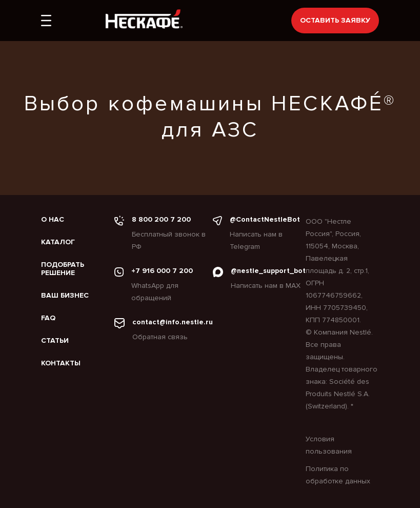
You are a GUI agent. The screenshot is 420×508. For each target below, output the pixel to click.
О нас (53, 220)
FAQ (48, 318)
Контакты (61, 363)
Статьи (55, 341)
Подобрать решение (63, 269)
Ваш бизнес (65, 296)
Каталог (58, 242)
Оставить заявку (335, 20)
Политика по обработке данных (338, 475)
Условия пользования (329, 445)
